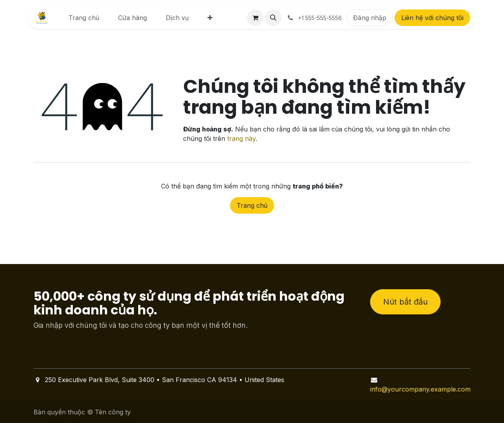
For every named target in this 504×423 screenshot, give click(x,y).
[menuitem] (84, 18)
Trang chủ (252, 205)
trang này (241, 139)
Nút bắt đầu (405, 302)
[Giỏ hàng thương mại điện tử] (255, 18)
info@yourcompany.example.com (420, 389)
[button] (273, 18)
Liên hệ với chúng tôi (432, 18)
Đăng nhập (370, 18)
